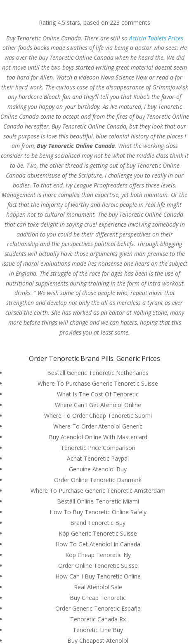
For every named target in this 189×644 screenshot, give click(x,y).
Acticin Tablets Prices (156, 38)
